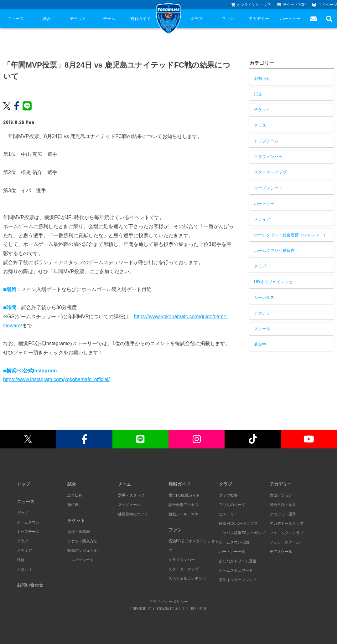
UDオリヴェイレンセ (273, 282)
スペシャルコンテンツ (187, 579)
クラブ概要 (228, 495)
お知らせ (262, 78)
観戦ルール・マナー (185, 514)
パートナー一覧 (232, 552)
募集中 (260, 344)
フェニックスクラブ (287, 533)
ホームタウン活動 (234, 542)
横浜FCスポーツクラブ (238, 524)
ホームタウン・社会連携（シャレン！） (291, 235)
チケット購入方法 (82, 541)
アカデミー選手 (283, 514)
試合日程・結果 (283, 505)
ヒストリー (228, 514)
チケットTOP (291, 5)
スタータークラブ (270, 172)
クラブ (197, 19)
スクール (262, 329)
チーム (109, 19)
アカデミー (259, 19)
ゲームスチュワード (236, 570)
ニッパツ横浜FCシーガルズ (242, 533)
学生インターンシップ (238, 580)
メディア (262, 219)
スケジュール (129, 505)
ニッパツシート (80, 560)
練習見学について (133, 514)
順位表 (73, 505)
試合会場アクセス (184, 505)
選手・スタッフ (131, 495)
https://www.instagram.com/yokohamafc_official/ (56, 379)
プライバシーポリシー (168, 601)
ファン (228, 19)
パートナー (290, 19)
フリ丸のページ (232, 505)
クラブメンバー (268, 157)
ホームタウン (28, 522)
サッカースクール (285, 542)
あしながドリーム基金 (238, 561)
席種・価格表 (79, 532)
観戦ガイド (140, 19)
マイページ (324, 5)
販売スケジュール (82, 550)
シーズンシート (268, 188)
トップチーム (266, 141)
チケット (78, 19)
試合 (47, 19)
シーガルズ (264, 297)
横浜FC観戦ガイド (184, 495)
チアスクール (281, 552)
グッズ (260, 125)
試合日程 (75, 495)
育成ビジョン (281, 495)
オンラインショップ (251, 5)
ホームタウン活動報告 (274, 250)
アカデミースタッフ (287, 524)
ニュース (16, 19)
